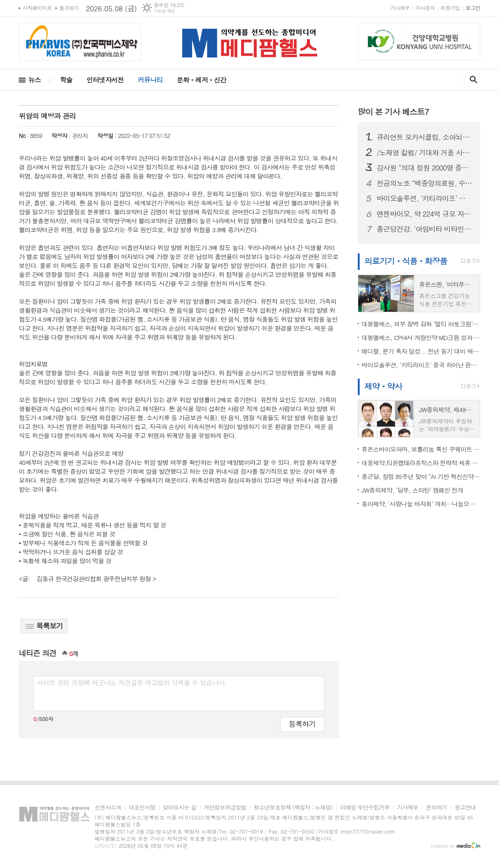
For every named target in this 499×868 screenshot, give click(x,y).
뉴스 (34, 80)
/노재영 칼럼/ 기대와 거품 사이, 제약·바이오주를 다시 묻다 (425, 153)
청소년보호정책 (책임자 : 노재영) (293, 807)
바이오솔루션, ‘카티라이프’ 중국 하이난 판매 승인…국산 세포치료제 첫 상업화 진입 (425, 198)
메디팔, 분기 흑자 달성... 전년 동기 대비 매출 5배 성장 (421, 351)
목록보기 (44, 626)
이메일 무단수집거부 (365, 807)
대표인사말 (142, 807)
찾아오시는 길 (180, 807)
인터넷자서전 (105, 80)
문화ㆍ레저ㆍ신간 (201, 80)
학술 (66, 80)
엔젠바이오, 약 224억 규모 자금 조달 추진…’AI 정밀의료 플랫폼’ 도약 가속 (425, 214)
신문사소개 (108, 807)
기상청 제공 (165, 11)
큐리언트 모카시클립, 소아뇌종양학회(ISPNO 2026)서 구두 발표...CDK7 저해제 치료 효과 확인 (425, 137)
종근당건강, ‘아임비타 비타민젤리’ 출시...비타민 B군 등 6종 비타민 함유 (425, 229)
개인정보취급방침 (225, 807)
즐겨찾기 (69, 8)
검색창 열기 (471, 80)
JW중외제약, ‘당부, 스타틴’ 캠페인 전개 (412, 490)
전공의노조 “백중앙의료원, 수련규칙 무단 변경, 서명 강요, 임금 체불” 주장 (425, 183)
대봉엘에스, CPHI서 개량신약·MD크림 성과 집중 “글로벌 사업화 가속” (421, 337)
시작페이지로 (37, 8)
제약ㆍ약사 (383, 386)
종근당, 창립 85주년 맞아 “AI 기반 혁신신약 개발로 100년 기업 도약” (421, 476)
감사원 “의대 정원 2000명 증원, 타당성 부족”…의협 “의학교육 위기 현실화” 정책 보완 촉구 (425, 168)
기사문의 (425, 8)
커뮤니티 (150, 80)
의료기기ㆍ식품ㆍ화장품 (406, 261)
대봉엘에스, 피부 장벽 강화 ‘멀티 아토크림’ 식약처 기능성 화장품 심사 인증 (421, 324)
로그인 (473, 8)
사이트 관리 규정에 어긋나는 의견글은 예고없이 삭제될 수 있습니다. (132, 682)
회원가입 (450, 8)
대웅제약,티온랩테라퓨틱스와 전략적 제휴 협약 (421, 463)
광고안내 (465, 807)
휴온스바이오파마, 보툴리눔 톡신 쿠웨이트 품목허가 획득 (421, 449)
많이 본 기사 (393, 112)
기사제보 (400, 8)
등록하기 (302, 724)
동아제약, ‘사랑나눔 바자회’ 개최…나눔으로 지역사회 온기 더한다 (421, 504)
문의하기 (436, 807)
